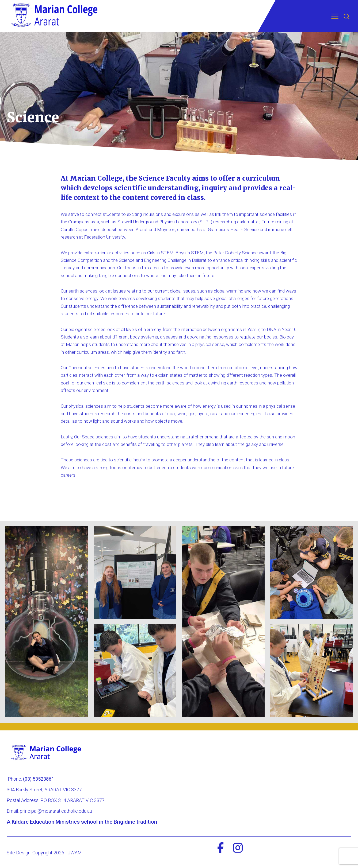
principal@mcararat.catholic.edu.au (56, 811)
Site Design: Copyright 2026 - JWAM (44, 853)
